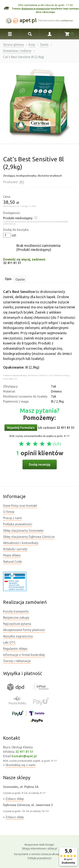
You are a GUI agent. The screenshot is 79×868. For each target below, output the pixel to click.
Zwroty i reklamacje (17, 661)
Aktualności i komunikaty (21, 543)
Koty (32, 45)
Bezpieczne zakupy (16, 618)
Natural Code (12, 562)
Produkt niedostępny (18, 218)
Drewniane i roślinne (17, 51)
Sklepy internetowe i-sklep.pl (39, 846)
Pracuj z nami (12, 518)
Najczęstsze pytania (17, 624)
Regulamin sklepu (15, 649)
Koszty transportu (16, 611)
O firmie (9, 512)
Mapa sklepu (12, 555)
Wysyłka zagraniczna (18, 636)
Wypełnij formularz (21, 428)
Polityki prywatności (40, 858)
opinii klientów (39, 453)
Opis (8, 279)
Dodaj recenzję (40, 464)
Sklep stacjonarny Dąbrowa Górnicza (29, 537)
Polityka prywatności (18, 524)
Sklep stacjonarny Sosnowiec (23, 530)
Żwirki (44, 45)
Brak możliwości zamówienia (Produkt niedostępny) (38, 247)
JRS (22, 182)
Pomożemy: (40, 414)
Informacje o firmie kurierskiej (24, 655)
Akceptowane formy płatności (24, 630)
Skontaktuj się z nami (20, 765)
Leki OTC (9, 642)
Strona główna (13, 45)
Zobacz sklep (15, 799)
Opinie (20, 279)
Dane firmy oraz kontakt (20, 506)
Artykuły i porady (15, 549)
